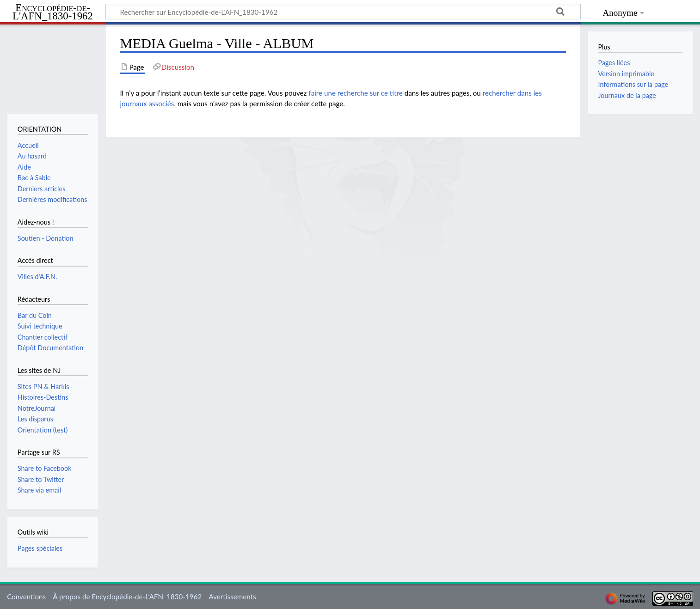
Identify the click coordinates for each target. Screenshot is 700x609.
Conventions (26, 597)
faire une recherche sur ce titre (355, 93)
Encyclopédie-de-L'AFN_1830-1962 (53, 12)
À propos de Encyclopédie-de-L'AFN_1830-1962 (127, 597)
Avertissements (232, 597)
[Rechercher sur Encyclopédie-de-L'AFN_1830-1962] (343, 12)
